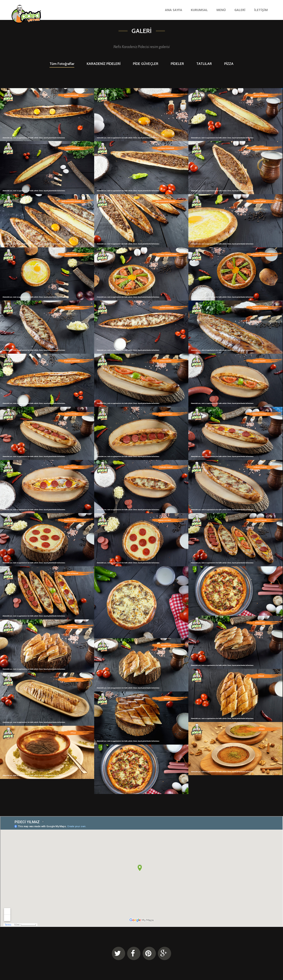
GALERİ (240, 10)
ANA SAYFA (174, 10)
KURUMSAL (199, 10)
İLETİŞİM (261, 10)
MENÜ (221, 10)
